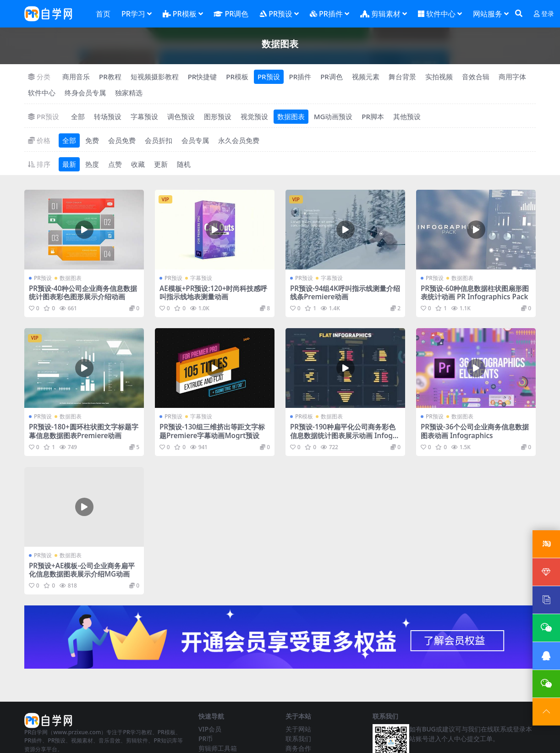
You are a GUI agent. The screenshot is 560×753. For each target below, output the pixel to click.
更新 (161, 164)
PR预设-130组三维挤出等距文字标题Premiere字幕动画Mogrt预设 (212, 431)
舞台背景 (402, 77)
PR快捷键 (203, 77)
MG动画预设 (333, 116)
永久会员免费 (239, 140)
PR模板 (237, 77)
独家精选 (129, 93)
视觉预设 (254, 116)
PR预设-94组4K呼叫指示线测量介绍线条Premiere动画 (345, 292)
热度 (92, 164)
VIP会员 (210, 729)
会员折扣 (159, 140)
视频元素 (366, 77)
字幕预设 (144, 116)
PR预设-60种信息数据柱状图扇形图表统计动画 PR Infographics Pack (475, 292)
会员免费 (122, 140)
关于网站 (298, 729)
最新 (69, 164)
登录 (544, 14)
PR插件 (300, 77)
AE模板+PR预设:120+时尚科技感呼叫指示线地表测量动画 (213, 292)
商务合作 (298, 748)
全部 (78, 116)
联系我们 (298, 739)
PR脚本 (373, 116)
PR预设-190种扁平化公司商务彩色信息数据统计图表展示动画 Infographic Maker (345, 435)
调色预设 (181, 116)
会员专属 (195, 140)
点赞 (115, 164)
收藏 (138, 164)
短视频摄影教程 (155, 77)
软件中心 (42, 93)
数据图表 (291, 116)
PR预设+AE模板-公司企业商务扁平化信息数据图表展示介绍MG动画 (82, 570)
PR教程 (110, 77)
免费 (92, 140)
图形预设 (218, 116)
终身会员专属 (85, 93)
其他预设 (407, 116)
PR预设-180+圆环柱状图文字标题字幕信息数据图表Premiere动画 (84, 431)
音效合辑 (476, 77)
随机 (184, 164)
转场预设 (108, 116)
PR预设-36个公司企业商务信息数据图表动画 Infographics (475, 431)
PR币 (206, 739)
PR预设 (269, 77)
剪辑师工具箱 (218, 748)
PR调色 (332, 77)
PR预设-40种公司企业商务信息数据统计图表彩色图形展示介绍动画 (83, 292)
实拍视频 (439, 77)
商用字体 (512, 77)
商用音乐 (76, 77)
